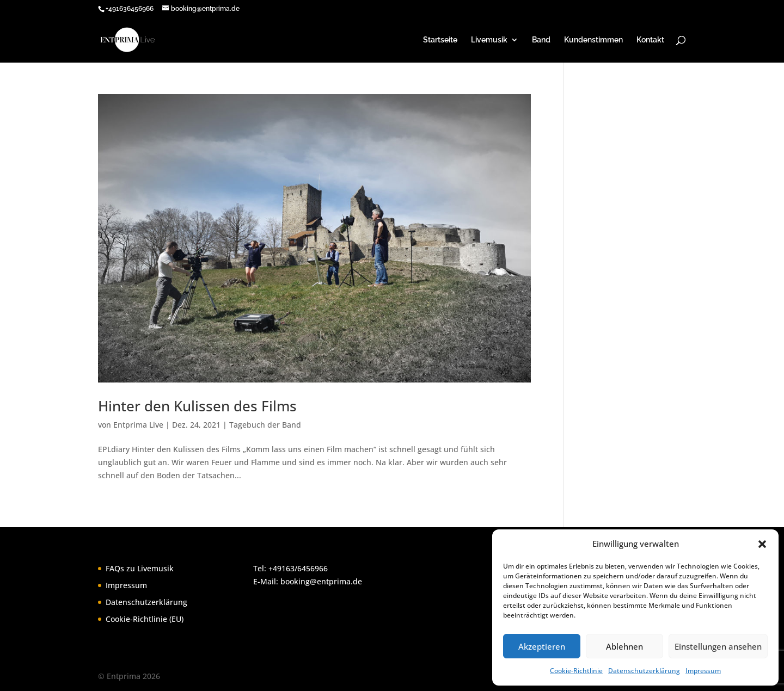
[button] (762, 544)
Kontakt (650, 40)
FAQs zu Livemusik (140, 568)
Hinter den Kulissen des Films (197, 406)
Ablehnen (624, 646)
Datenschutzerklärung (644, 671)
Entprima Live (138, 425)
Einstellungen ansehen (718, 646)
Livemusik (489, 40)
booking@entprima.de (321, 581)
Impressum (703, 671)
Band (541, 40)
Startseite (440, 40)
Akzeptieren (542, 646)
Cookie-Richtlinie (576, 671)
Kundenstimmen (593, 40)
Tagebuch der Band (265, 425)
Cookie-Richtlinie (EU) (145, 619)
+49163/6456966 (298, 568)
